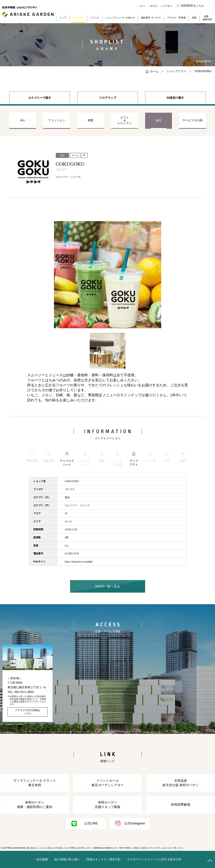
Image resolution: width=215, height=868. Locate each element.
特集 (194, 18)
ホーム (152, 71)
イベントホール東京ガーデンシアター (108, 783)
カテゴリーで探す (40, 98)
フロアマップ (108, 98)
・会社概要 (41, 859)
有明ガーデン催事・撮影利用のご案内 (35, 805)
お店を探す (78, 18)
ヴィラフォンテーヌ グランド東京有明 (35, 783)
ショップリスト (177, 71)
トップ (63, 18)
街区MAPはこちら (193, 6)
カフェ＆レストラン (125, 120)
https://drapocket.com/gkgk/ (79, 562)
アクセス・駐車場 (176, 18)
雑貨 (91, 120)
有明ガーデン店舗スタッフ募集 (108, 805)
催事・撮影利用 (207, 18)
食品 (159, 120)
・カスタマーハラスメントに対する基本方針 (153, 859)
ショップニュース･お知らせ (120, 18)
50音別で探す (176, 98)
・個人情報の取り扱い (66, 859)
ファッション (57, 120)
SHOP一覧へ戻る (107, 586)
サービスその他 (192, 120)
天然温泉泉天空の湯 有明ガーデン (180, 783)
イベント (95, 18)
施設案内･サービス (151, 18)
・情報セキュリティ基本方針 (102, 859)
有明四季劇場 (181, 805)
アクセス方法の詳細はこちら (28, 712)
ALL (23, 120)
